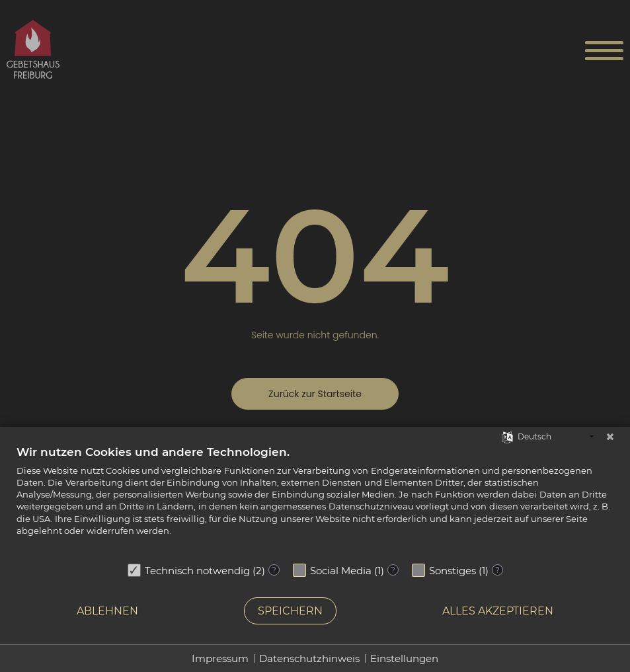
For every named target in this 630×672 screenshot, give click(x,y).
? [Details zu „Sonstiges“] (497, 570)
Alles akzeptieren (498, 611)
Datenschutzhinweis (309, 658)
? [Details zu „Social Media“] (393, 570)
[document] (315, 500)
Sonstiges (453, 571)
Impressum (220, 658)
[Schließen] (610, 437)
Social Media (341, 571)
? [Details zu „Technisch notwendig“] (274, 570)
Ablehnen (107, 611)
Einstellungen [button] (404, 658)
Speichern (290, 611)
